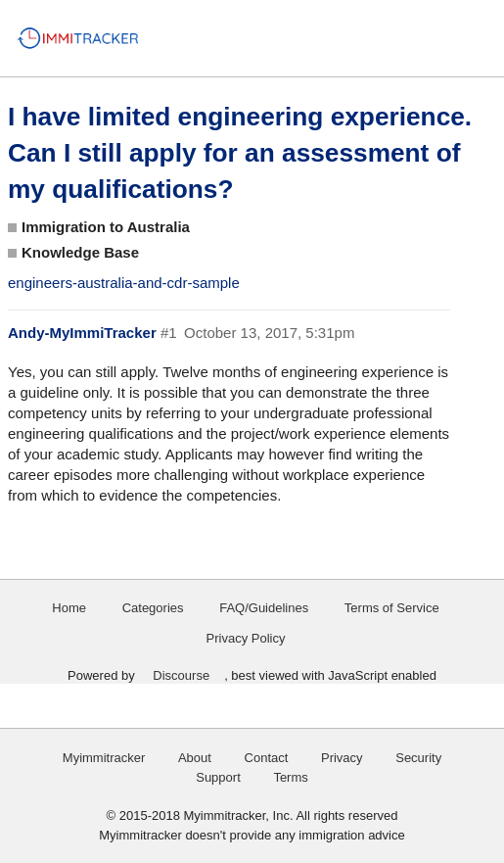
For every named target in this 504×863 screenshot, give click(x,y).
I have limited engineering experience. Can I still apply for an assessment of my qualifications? (240, 153)
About (195, 758)
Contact (267, 758)
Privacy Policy (246, 638)
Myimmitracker (104, 758)
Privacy (342, 758)
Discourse (181, 675)
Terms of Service (392, 608)
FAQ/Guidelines (264, 608)
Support (218, 777)
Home (69, 608)
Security (418, 758)
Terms (290, 777)
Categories (153, 608)
